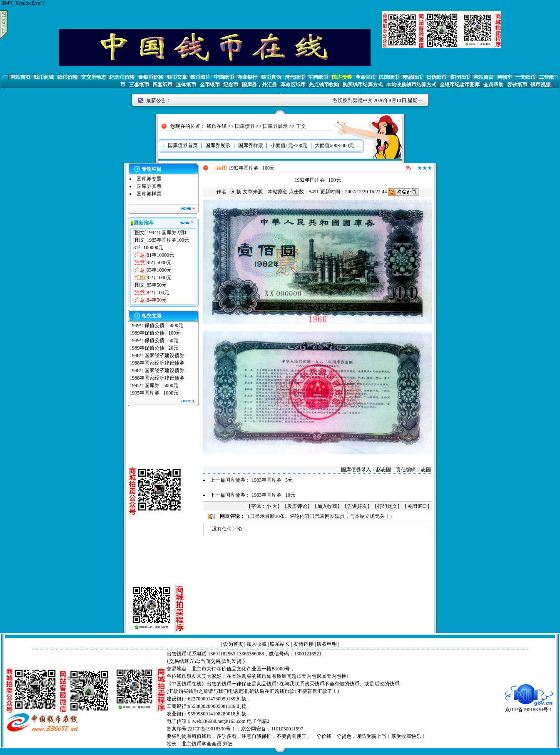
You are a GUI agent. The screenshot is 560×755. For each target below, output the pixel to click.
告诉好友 (357, 506)
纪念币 (231, 85)
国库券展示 (275, 126)
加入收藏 (327, 506)
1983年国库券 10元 (273, 495)
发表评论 (297, 506)
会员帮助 (493, 85)
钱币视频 (540, 85)
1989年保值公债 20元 (154, 348)
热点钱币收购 (324, 85)
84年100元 (158, 292)
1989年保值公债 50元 (154, 340)
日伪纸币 (436, 77)
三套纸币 (139, 85)
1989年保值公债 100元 (155, 333)
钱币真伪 (271, 77)
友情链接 (304, 644)
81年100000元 (148, 247)
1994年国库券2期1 (167, 232)
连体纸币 (186, 85)
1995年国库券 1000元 (154, 393)
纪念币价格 (122, 77)
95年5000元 (159, 262)
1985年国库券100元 (168, 240)
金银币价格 (151, 77)
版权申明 (327, 644)
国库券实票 (149, 186)
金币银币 (210, 85)
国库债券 (342, 77)
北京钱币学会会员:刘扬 (207, 744)
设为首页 (233, 644)
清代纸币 (295, 77)
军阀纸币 (318, 77)
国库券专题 (149, 179)
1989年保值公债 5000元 (156, 325)
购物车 (505, 77)
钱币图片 (200, 77)
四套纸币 (162, 85)
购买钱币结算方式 (363, 85)
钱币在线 (217, 126)
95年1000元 (159, 270)
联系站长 (280, 644)
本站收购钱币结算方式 (411, 85)
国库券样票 (149, 194)
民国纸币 (389, 77)
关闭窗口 (417, 506)
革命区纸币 (293, 85)
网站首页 (20, 77)
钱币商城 (44, 77)
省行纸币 (460, 77)
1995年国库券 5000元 (154, 385)
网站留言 (483, 77)
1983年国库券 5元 (272, 480)
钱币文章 (177, 77)
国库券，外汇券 (259, 85)
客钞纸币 (517, 85)
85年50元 (157, 285)
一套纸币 (525, 77)
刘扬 (236, 192)
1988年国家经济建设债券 (157, 355)
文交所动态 (94, 77)
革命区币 (366, 77)
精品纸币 (413, 77)
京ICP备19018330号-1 (529, 707)
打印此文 (387, 506)
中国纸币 (224, 77)
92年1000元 (159, 277)
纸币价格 (67, 77)
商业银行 (247, 77)
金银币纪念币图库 (460, 85)
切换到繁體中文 (355, 100)
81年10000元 (160, 255)
